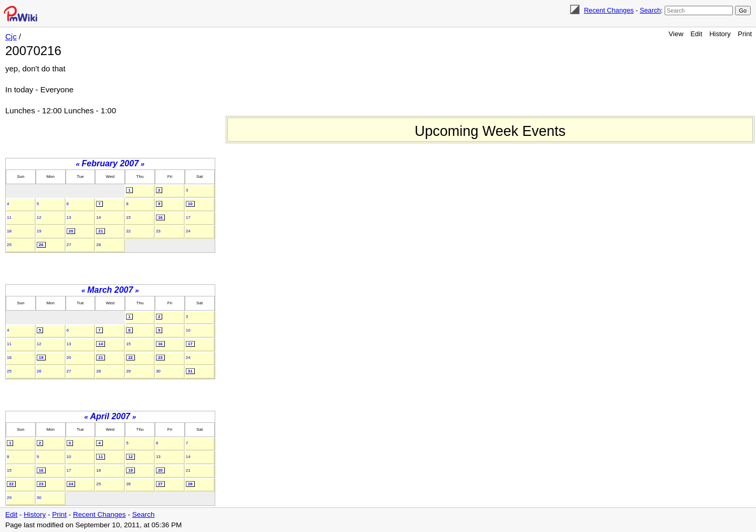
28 (98, 245)
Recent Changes (609, 10)
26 (41, 245)
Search (650, 10)
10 (190, 204)
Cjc (11, 36)
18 (9, 231)
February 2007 (111, 163)
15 (128, 217)
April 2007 (110, 416)
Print (745, 34)
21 (101, 231)
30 (158, 371)
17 (188, 217)
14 (98, 217)
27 (69, 245)
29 (128, 371)
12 (39, 217)
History (720, 34)
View (676, 34)
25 (9, 245)
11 (9, 217)
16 (160, 217)
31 (190, 371)
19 (39, 231)
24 (188, 231)
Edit (696, 34)
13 (69, 217)
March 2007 (110, 290)
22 (128, 231)
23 (158, 231)
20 (71, 231)
